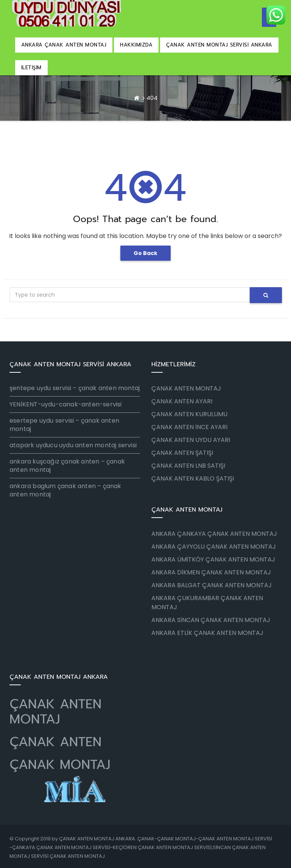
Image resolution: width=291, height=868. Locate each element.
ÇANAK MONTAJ (60, 765)
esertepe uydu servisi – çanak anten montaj (64, 425)
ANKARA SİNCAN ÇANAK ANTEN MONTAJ (211, 620)
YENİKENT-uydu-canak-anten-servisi (66, 404)
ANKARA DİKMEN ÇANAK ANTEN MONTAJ (211, 572)
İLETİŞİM (31, 68)
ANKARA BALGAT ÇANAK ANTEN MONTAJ (212, 585)
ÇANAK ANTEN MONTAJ (55, 712)
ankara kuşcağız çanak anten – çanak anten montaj (67, 466)
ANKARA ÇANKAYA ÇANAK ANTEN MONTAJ (214, 534)
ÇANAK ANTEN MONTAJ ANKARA (97, 839)
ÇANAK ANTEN (55, 742)
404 (152, 98)
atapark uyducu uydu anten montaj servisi (73, 445)
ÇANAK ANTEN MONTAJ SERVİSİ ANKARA (219, 45)
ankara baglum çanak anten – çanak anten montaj (65, 490)
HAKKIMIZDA (136, 45)
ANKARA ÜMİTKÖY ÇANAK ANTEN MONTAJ (213, 559)
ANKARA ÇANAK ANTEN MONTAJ (64, 45)
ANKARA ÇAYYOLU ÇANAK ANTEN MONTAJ (214, 547)
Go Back (145, 253)
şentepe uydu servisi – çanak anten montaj (75, 388)
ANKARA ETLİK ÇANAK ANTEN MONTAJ (207, 633)
